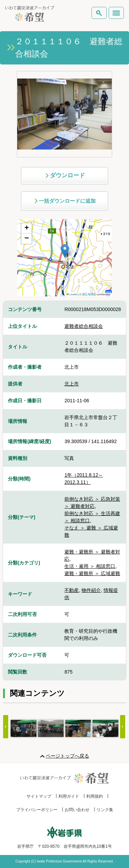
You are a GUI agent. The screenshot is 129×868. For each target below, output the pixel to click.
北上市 (72, 384)
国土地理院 (89, 294)
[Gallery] (64, 728)
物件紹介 (91, 590)
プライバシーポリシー (37, 810)
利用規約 (95, 796)
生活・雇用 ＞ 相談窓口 (90, 566)
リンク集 (105, 810)
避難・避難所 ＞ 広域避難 (92, 573)
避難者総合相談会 (84, 326)
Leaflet (72, 294)
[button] (65, 251)
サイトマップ (39, 796)
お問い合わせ (77, 810)
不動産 (72, 590)
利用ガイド (69, 796)
